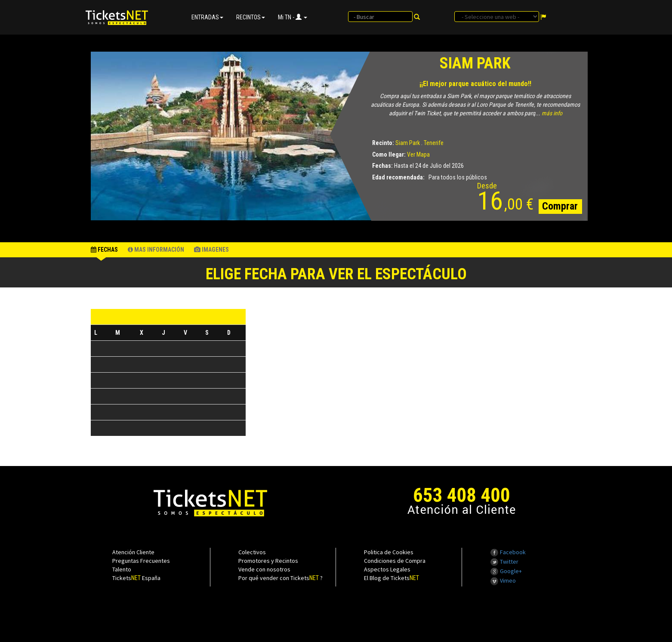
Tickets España (136, 578)
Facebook (508, 552)
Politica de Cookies (389, 552)
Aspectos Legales (387, 569)
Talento (122, 569)
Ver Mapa (418, 154)
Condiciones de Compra (395, 561)
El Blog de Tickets (391, 578)
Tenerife (434, 143)
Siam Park (408, 143)
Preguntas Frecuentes (141, 561)
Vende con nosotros (264, 569)
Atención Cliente (133, 552)
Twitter (504, 562)
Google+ (506, 571)
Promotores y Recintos (268, 561)
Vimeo (503, 580)
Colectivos (252, 552)
